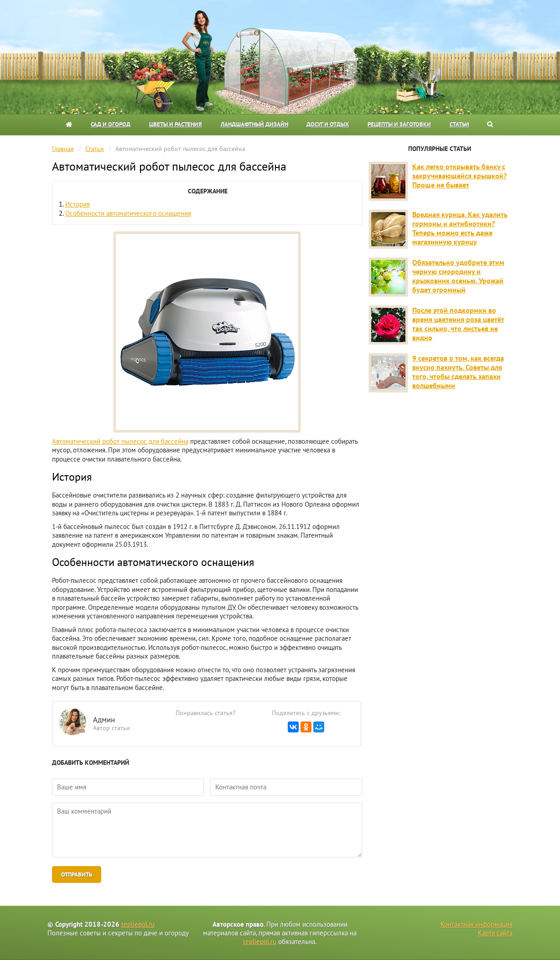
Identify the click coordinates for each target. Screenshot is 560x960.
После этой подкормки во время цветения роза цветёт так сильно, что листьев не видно (458, 324)
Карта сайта (495, 933)
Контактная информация (477, 924)
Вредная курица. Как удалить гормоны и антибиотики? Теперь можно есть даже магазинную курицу (460, 228)
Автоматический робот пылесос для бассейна (120, 441)
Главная (63, 149)
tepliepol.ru (138, 924)
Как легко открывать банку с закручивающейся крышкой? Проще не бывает (459, 176)
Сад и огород (111, 124)
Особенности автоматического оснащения (128, 213)
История (78, 204)
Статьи (459, 124)
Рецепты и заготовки (399, 124)
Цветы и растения (176, 124)
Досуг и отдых (328, 124)
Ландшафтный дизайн (254, 124)
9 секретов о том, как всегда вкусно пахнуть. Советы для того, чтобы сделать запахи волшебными (458, 372)
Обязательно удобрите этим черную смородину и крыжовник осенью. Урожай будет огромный (458, 276)
